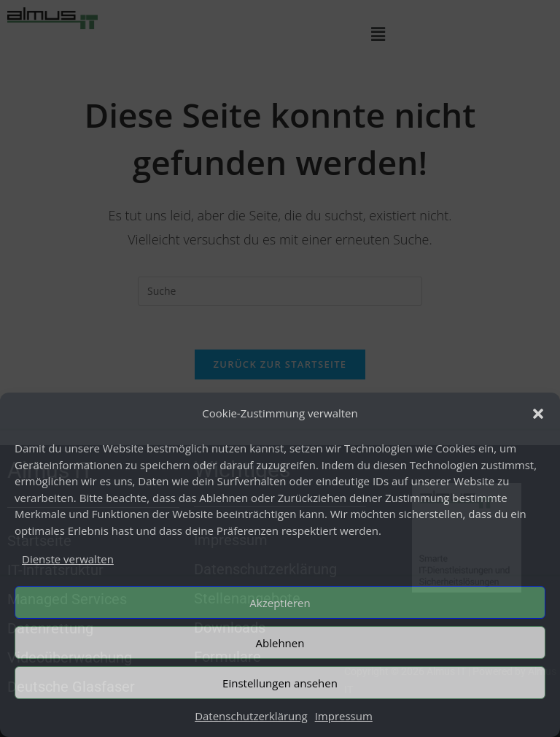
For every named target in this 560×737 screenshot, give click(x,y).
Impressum (344, 716)
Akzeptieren (280, 603)
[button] (538, 414)
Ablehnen (280, 643)
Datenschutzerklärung (251, 716)
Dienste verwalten (68, 559)
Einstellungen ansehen (280, 683)
